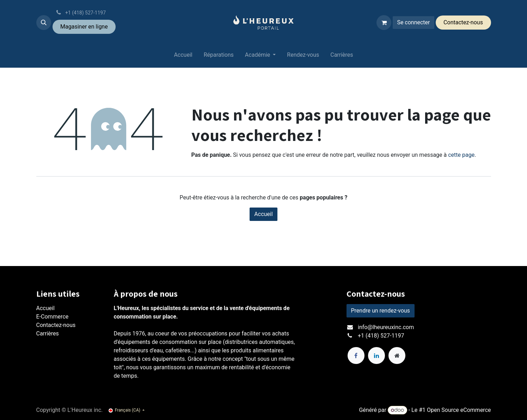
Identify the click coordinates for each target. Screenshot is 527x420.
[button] (44, 23)
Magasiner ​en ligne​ (84, 27)
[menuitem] (183, 56)
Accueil (263, 214)
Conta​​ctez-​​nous (463, 22)
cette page (461, 155)
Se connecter (413, 22)
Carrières (48, 333)
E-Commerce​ (53, 317)
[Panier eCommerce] (384, 23)
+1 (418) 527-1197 (381, 336)
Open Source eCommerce (459, 410)
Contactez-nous (56, 325)
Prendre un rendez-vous (381, 311)
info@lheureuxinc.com (386, 327)
